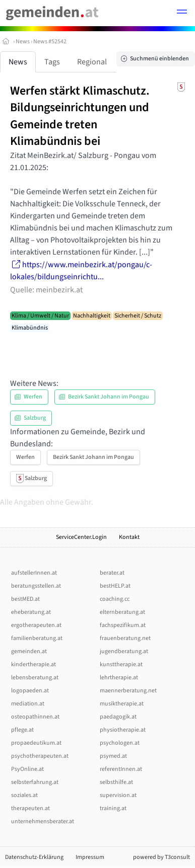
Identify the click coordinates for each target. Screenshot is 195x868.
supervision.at (118, 795)
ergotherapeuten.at (36, 625)
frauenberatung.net (125, 638)
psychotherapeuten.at (40, 756)
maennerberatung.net (128, 691)
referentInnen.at (121, 769)
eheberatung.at (31, 612)
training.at (113, 808)
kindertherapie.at (34, 664)
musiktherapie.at (122, 704)
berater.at (112, 573)
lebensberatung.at (35, 678)
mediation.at (28, 704)
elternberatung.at (122, 612)
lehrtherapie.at (119, 678)
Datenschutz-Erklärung (34, 857)
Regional (92, 62)
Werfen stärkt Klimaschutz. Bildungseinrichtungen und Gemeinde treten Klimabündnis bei (80, 116)
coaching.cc (115, 599)
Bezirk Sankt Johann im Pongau (93, 457)
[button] (182, 13)
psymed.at (113, 756)
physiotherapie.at (123, 730)
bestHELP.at (115, 586)
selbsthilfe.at (116, 782)
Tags (52, 62)
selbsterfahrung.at (35, 782)
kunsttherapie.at (121, 664)
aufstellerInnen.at (34, 573)
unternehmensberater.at (43, 821)
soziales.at (24, 795)
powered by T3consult (161, 857)
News (23, 42)
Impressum (90, 857)
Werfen (25, 457)
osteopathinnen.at (35, 717)
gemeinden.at (29, 651)
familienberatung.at (37, 638)
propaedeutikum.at (36, 743)
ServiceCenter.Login (81, 537)
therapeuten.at (30, 808)
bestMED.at (25, 599)
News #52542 (50, 42)
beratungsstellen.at (36, 586)
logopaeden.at (30, 691)
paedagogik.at (118, 717)
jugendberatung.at (124, 651)
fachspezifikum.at (123, 625)
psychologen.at (120, 743)
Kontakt (129, 537)
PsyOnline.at (27, 769)
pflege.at (22, 730)
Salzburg (31, 479)
